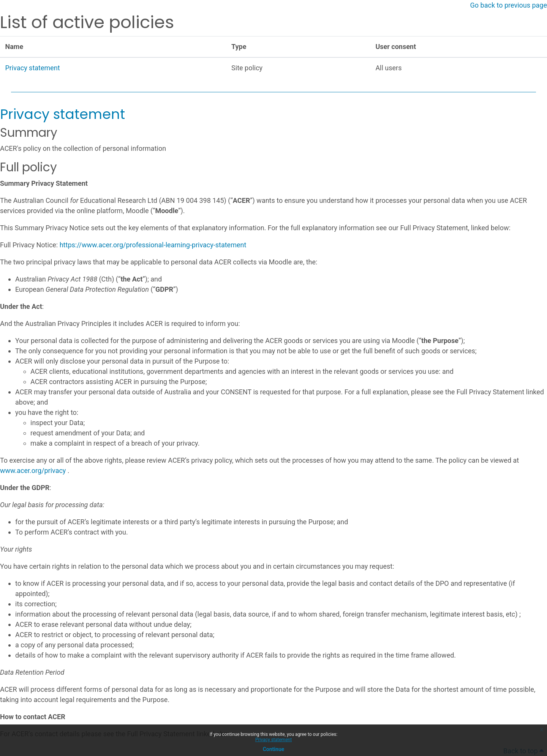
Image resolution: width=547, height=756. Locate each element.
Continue (274, 749)
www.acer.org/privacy (33, 471)
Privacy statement (273, 740)
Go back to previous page (509, 5)
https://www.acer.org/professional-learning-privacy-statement (153, 245)
